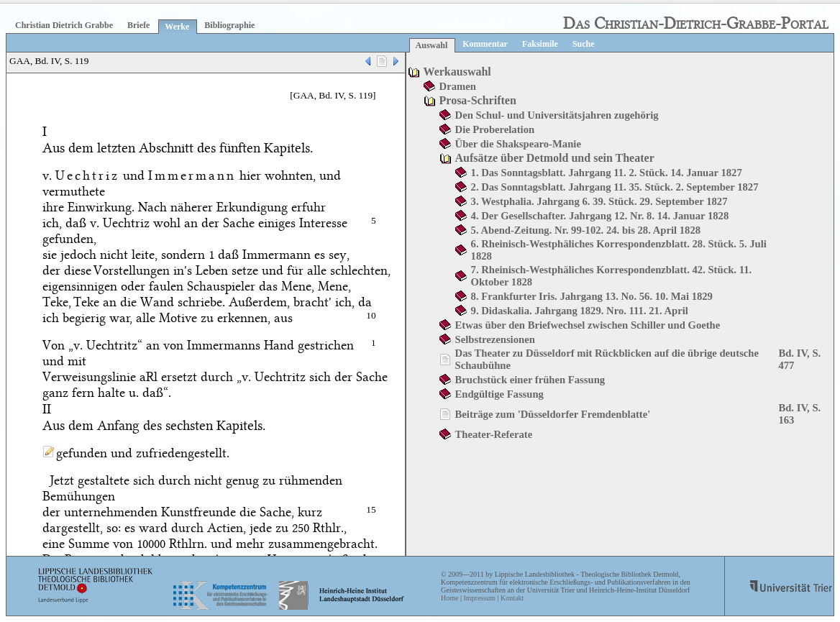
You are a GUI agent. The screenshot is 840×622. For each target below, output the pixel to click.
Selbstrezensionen (495, 339)
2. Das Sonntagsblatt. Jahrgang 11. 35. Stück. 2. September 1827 (615, 187)
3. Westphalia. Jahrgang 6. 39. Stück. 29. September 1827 (599, 201)
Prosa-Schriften (478, 100)
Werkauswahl (457, 72)
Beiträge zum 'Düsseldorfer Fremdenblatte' (553, 414)
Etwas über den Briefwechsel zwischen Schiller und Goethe (588, 325)
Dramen (458, 86)
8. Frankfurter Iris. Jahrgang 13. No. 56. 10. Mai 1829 (592, 296)
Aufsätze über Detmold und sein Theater (555, 158)
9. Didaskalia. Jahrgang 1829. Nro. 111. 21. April (580, 311)
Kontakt (512, 598)
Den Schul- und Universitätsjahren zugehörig (557, 115)
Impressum (479, 598)
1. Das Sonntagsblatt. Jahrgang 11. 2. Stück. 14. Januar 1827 (607, 173)
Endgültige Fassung (499, 394)
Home (449, 598)
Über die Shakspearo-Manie (518, 144)
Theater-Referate (494, 434)
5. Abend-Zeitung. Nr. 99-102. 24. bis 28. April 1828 (586, 230)
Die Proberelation (495, 129)
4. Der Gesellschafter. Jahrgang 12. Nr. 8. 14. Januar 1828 (600, 216)
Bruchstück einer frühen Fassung (530, 380)
